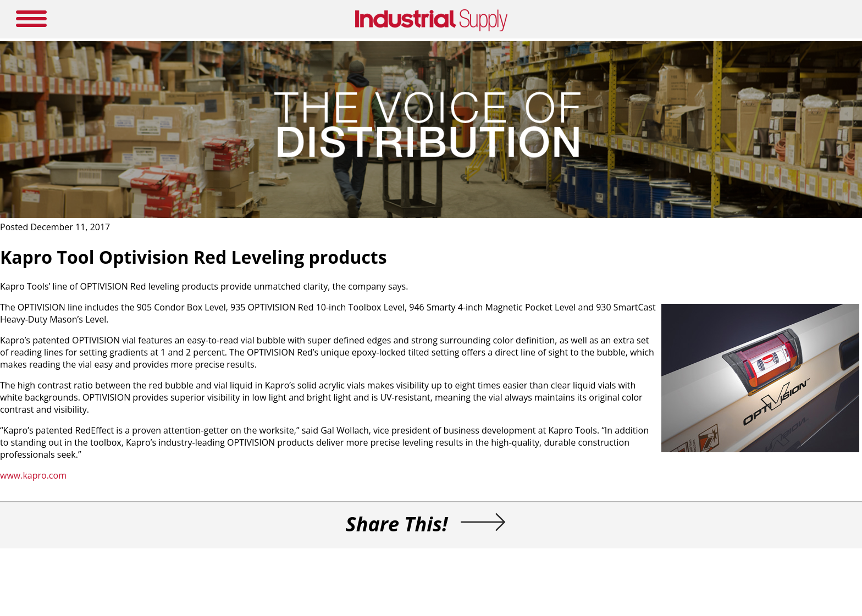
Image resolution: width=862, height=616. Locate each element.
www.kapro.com (33, 475)
